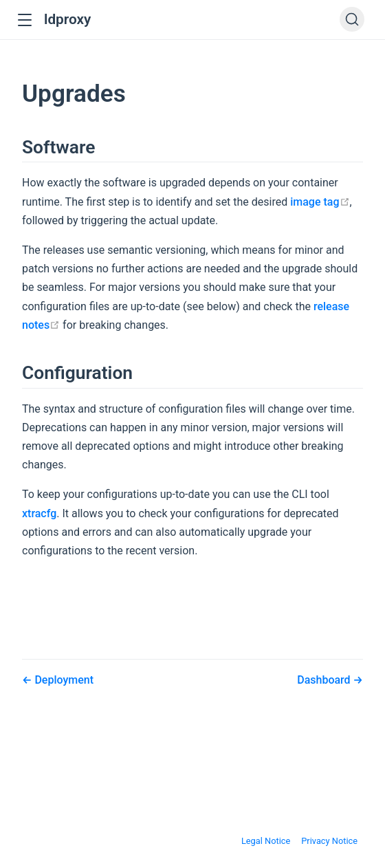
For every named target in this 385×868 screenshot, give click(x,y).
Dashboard (325, 680)
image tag (320, 202)
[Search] (352, 19)
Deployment (63, 680)
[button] (24, 20)
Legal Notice (266, 841)
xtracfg (39, 513)
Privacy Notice (329, 841)
